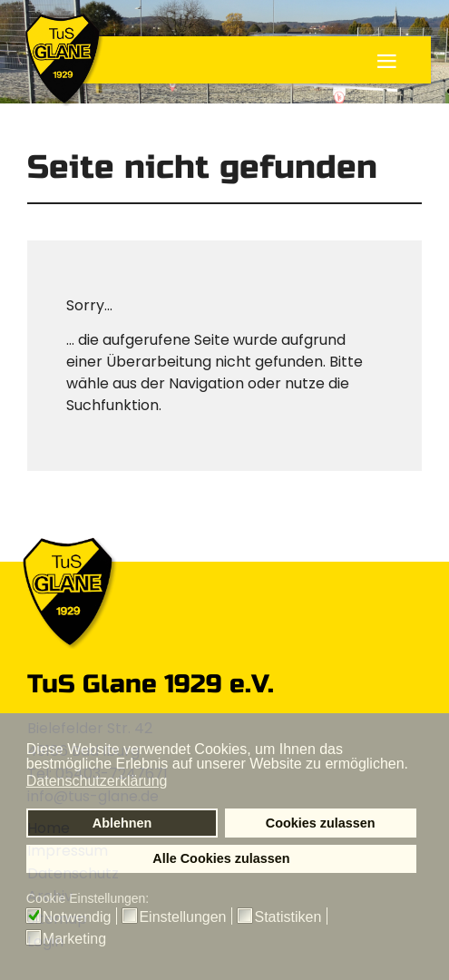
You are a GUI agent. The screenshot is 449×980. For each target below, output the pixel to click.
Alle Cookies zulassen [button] (221, 858)
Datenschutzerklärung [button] (97, 781)
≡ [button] (387, 64)
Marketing (74, 939)
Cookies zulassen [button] (321, 823)
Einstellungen (182, 917)
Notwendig (77, 917)
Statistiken (288, 917)
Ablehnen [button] (122, 823)
